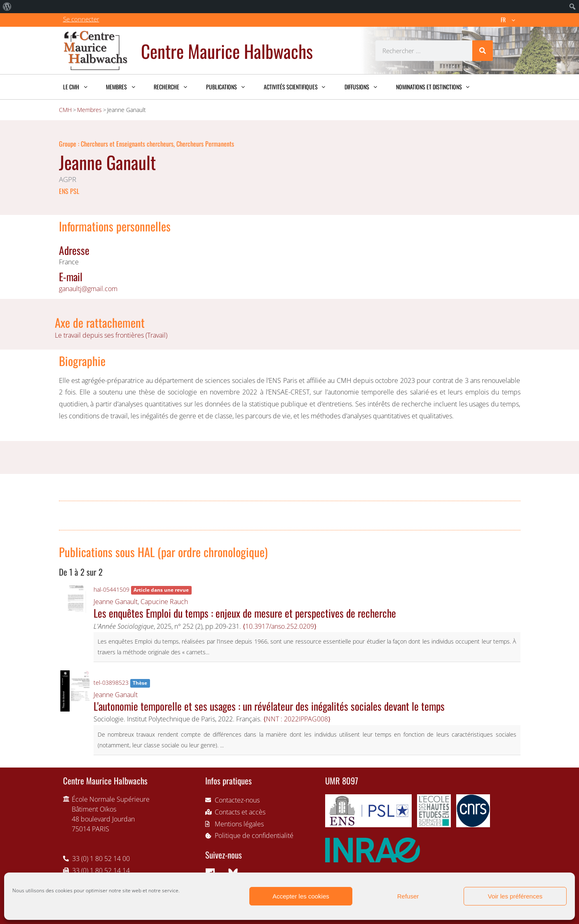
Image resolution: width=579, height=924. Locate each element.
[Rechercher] (483, 51)
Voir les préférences (515, 896)
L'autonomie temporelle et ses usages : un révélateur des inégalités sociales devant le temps (269, 706)
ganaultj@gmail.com (88, 289)
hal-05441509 (111, 589)
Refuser (408, 896)
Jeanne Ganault (116, 602)
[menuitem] (7, 7)
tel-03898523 (111, 682)
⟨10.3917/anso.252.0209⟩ (280, 626)
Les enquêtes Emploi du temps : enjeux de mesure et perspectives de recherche (245, 613)
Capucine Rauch (164, 602)
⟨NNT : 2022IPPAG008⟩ (297, 719)
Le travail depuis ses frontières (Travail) (111, 335)
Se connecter (81, 19)
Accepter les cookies (301, 896)
